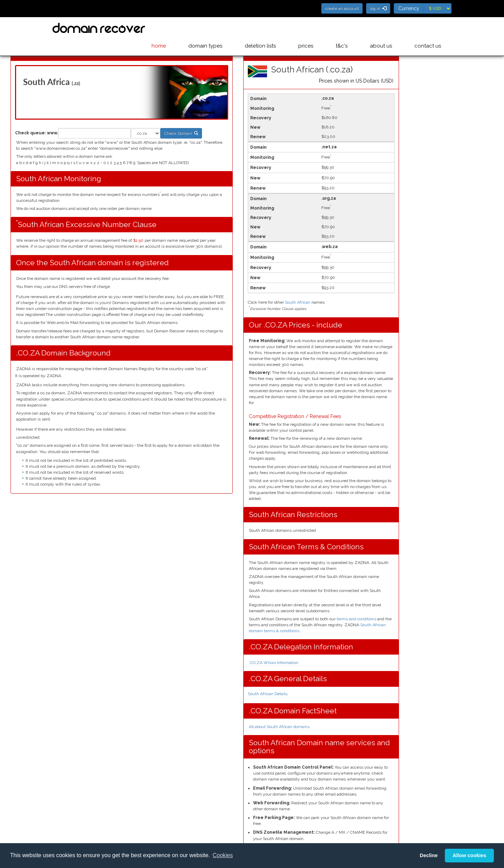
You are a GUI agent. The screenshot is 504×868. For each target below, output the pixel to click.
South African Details (268, 694)
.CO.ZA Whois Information (274, 663)
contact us (428, 28)
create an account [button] (342, 8)
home (167, 28)
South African (298, 302)
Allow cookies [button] (469, 855)
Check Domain (181, 133)
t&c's (344, 28)
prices (310, 28)
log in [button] (378, 8)
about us (382, 28)
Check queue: (30, 133)
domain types (212, 28)
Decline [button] (429, 855)
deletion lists (266, 28)
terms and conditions (356, 619)
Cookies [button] (223, 855)
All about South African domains (279, 727)
